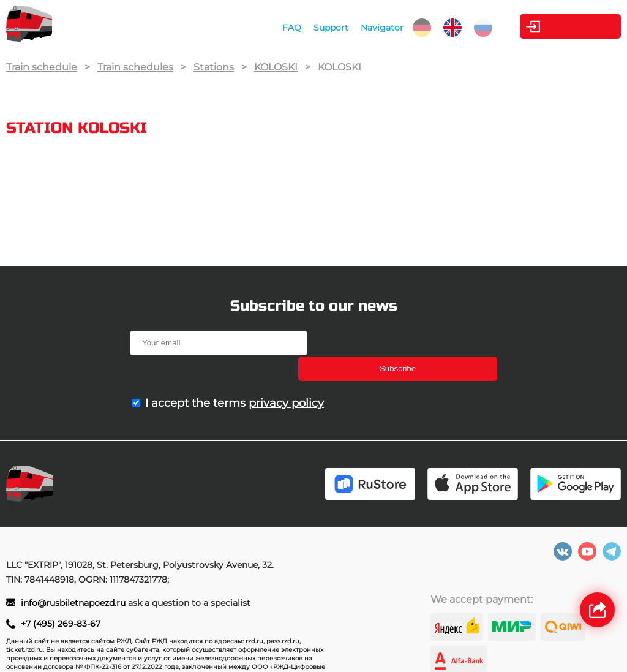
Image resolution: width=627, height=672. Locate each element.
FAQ (276, 28)
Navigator (367, 28)
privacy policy (286, 377)
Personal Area (564, 26)
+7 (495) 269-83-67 (61, 600)
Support (316, 28)
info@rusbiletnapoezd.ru (74, 579)
